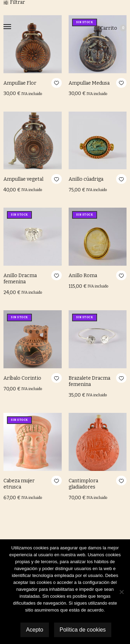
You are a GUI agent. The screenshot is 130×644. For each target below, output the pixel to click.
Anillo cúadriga (86, 179)
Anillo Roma (83, 276)
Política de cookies (83, 630)
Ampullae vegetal (23, 179)
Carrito (113, 28)
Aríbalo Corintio (22, 378)
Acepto (35, 630)
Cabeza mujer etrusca (19, 484)
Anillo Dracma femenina (20, 279)
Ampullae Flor (20, 83)
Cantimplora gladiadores (83, 484)
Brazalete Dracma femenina (89, 381)
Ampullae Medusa (89, 83)
